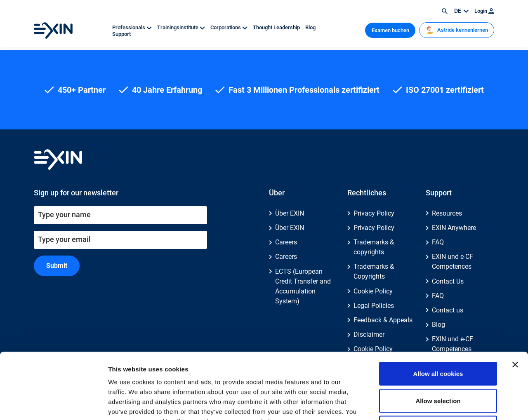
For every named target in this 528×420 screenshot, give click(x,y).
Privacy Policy (374, 213)
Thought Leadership (277, 27)
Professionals (133, 27)
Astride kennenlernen (457, 30)
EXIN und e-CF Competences (453, 262)
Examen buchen (390, 30)
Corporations (230, 27)
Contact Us (448, 281)
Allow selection (438, 339)
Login (484, 11)
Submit (57, 266)
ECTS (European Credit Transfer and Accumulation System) (303, 286)
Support (121, 34)
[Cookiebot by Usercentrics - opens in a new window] (53, 404)
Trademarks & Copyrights (374, 271)
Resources (447, 213)
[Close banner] (515, 303)
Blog (310, 27)
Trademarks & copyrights (374, 247)
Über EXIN (290, 213)
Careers (286, 242)
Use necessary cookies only (438, 366)
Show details (433, 404)
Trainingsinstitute (182, 27)
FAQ (438, 242)
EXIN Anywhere (454, 228)
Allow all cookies (438, 312)
